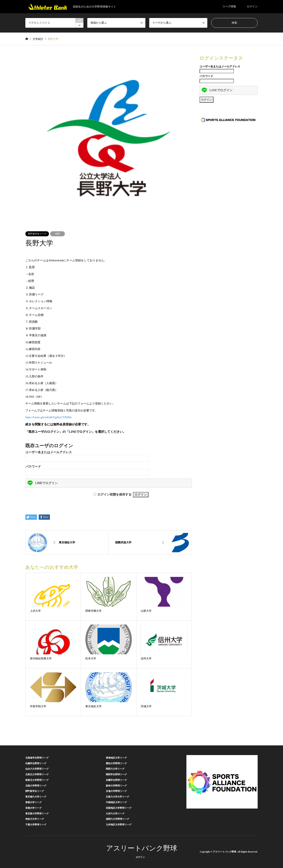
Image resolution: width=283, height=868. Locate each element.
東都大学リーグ (33, 802)
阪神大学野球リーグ (116, 786)
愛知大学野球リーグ (116, 763)
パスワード (33, 467)
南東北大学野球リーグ (37, 780)
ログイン (252, 6)
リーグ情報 (229, 6)
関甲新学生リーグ (37, 234)
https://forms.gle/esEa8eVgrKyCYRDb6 (48, 417)
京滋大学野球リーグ (116, 791)
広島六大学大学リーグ (117, 797)
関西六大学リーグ (115, 769)
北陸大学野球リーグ (36, 786)
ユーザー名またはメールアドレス (49, 452)
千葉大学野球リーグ (36, 825)
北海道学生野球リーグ (37, 758)
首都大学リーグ (33, 808)
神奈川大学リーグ (35, 819)
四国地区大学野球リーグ (119, 808)
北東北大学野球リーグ (37, 774)
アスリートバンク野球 (142, 848)
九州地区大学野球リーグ (119, 825)
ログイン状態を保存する (114, 494)
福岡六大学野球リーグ (117, 819)
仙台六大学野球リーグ (37, 769)
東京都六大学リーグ (36, 797)
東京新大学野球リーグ (37, 814)
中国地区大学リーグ (116, 802)
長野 (57, 234)
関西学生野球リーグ (116, 774)
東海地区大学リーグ (116, 758)
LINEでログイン (43, 483)
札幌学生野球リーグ (36, 763)
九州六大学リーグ (115, 814)
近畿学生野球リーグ (116, 780)
